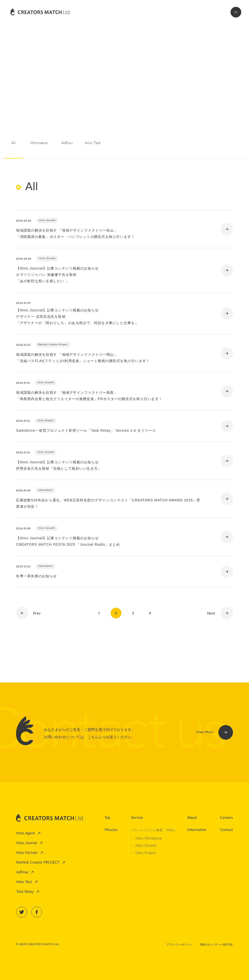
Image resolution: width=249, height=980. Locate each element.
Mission (111, 830)
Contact (227, 830)
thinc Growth (146, 846)
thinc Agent (26, 833)
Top (107, 818)
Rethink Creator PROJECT (38, 863)
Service (137, 818)
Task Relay (25, 892)
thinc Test (93, 143)
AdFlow (22, 872)
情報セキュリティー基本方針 (216, 944)
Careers (227, 818)
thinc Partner (27, 853)
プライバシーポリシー (179, 944)
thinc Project (146, 853)
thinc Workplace (149, 839)
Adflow (67, 143)
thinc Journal (27, 843)
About (192, 818)
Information (39, 143)
